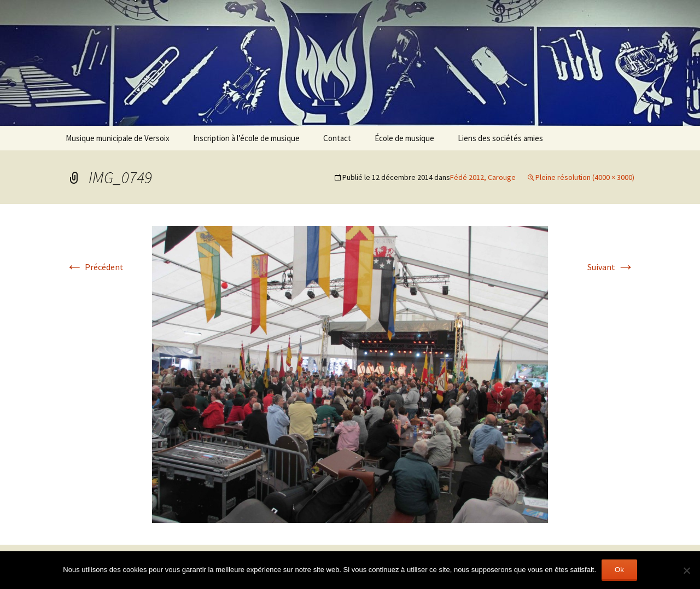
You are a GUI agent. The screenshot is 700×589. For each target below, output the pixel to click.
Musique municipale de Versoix (118, 138)
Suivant (611, 267)
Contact (337, 138)
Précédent (95, 267)
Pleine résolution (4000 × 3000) (585, 177)
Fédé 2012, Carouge (483, 177)
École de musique (404, 138)
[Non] (686, 570)
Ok (619, 570)
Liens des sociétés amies (500, 138)
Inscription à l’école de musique (246, 138)
